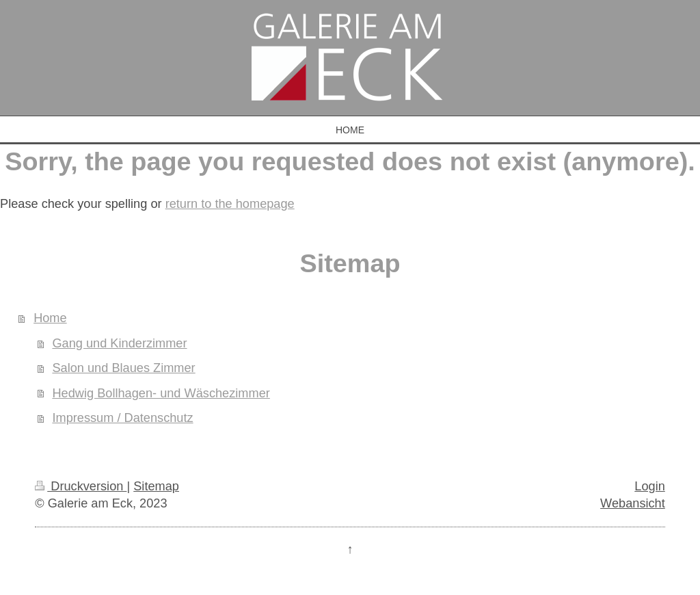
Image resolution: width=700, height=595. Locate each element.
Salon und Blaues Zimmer (123, 368)
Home (50, 318)
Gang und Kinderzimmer (119, 343)
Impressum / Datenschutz (122, 418)
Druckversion (81, 486)
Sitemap (156, 486)
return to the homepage (230, 204)
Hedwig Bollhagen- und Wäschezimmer (161, 393)
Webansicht (633, 503)
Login (650, 486)
